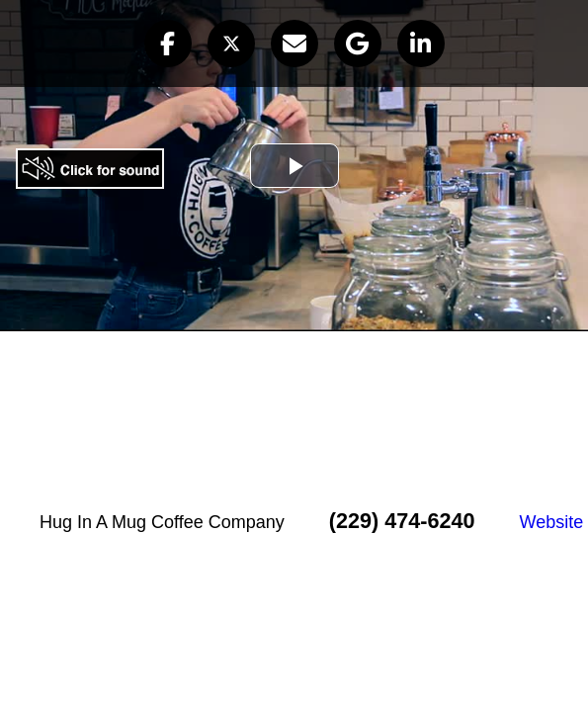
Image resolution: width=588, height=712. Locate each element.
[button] (168, 44)
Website (552, 522)
